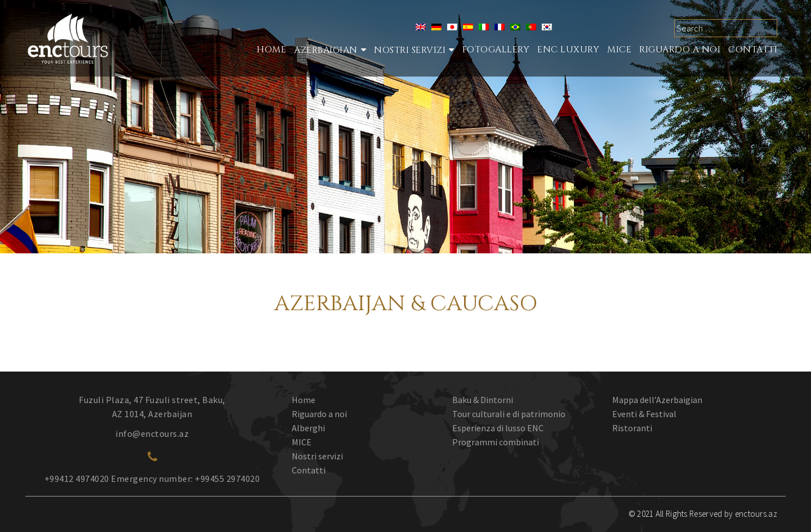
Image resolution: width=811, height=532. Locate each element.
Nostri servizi (317, 456)
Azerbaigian (326, 50)
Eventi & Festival (644, 414)
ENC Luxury (568, 50)
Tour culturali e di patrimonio (509, 414)
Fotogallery (496, 50)
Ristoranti (632, 428)
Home (271, 50)
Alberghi (308, 428)
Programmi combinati (496, 442)
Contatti (309, 470)
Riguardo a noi (319, 414)
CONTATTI (753, 50)
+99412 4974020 (77, 479)
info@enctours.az (152, 433)
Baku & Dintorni (483, 400)
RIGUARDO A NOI (680, 50)
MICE (619, 50)
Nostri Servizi (410, 50)
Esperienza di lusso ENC (498, 428)
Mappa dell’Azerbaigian (657, 400)
